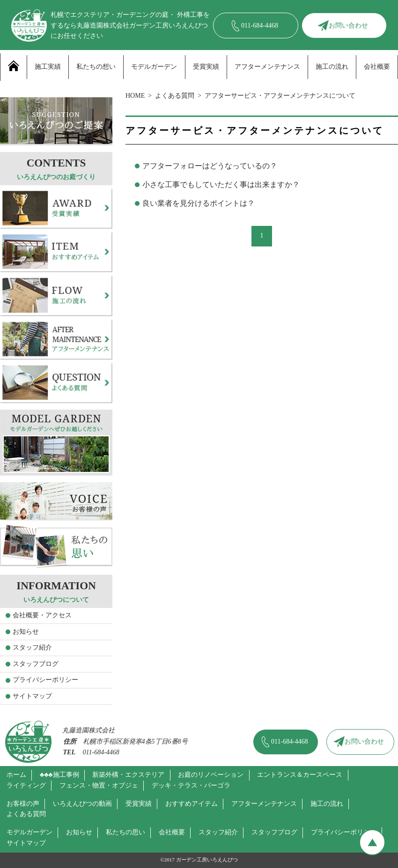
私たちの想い (96, 67)
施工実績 (48, 67)
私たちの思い (125, 832)
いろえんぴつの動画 (82, 804)
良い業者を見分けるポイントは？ (199, 203)
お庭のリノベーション (211, 775)
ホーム (16, 775)
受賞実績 (206, 67)
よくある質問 (175, 96)
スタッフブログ (36, 664)
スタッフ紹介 (32, 647)
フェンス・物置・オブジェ (99, 785)
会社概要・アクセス (42, 615)
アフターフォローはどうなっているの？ (210, 166)
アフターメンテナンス (267, 67)
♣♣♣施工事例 (59, 775)
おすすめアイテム (192, 804)
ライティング (26, 785)
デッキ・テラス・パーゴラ (191, 785)
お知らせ (26, 632)
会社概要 (377, 67)
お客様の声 (23, 804)
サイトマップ (32, 696)
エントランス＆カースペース (300, 775)
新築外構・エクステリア (128, 775)
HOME (135, 96)
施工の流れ (332, 67)
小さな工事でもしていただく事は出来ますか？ (221, 184)
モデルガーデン (154, 67)
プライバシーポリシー (45, 680)
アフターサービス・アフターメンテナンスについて (280, 96)
